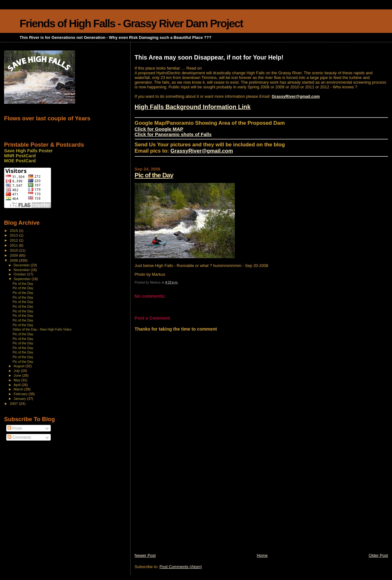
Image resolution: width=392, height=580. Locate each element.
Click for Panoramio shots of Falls (173, 134)
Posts (15, 428)
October (21, 274)
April (18, 385)
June (18, 375)
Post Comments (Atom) (181, 567)
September (23, 279)
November (22, 270)
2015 (14, 230)
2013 (14, 235)
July (17, 371)
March (19, 389)
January (21, 399)
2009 (14, 255)
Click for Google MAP (159, 129)
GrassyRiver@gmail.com (296, 96)
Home (262, 555)
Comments (19, 437)
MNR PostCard (20, 156)
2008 (14, 260)
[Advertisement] (182, 509)
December (22, 265)
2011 (14, 245)
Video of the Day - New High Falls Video (42, 329)
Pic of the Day (154, 175)
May (18, 380)
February (21, 394)
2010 (14, 250)
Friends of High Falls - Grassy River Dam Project (131, 23)
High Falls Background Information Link (193, 107)
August (20, 366)
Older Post (378, 555)
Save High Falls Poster (28, 151)
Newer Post (145, 555)
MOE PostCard (20, 161)
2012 (14, 240)
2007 (14, 403)
